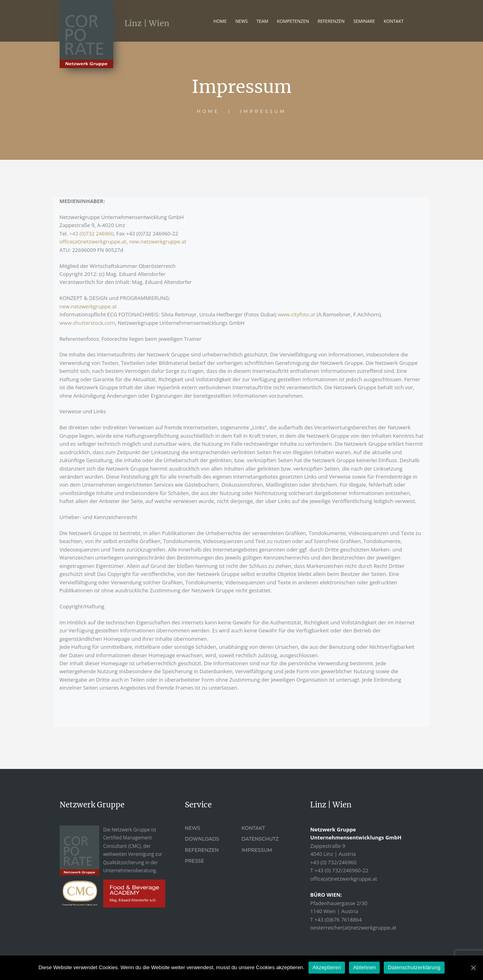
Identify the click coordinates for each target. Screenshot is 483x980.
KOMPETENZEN (293, 21)
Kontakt (253, 828)
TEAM (262, 21)
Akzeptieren (327, 967)
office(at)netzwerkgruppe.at (93, 241)
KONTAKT (394, 21)
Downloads (202, 839)
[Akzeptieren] (473, 968)
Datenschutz (260, 839)
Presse (194, 861)
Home (220, 21)
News (241, 21)
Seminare (364, 21)
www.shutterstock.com (87, 323)
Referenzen (202, 850)
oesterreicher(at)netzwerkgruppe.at (353, 928)
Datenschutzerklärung (414, 967)
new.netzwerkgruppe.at (158, 241)
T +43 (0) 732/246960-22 (339, 870)
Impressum (257, 850)
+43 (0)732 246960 (91, 233)
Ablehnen (364, 967)
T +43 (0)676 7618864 (336, 920)
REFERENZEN (331, 21)
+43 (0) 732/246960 (333, 862)
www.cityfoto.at (297, 314)
